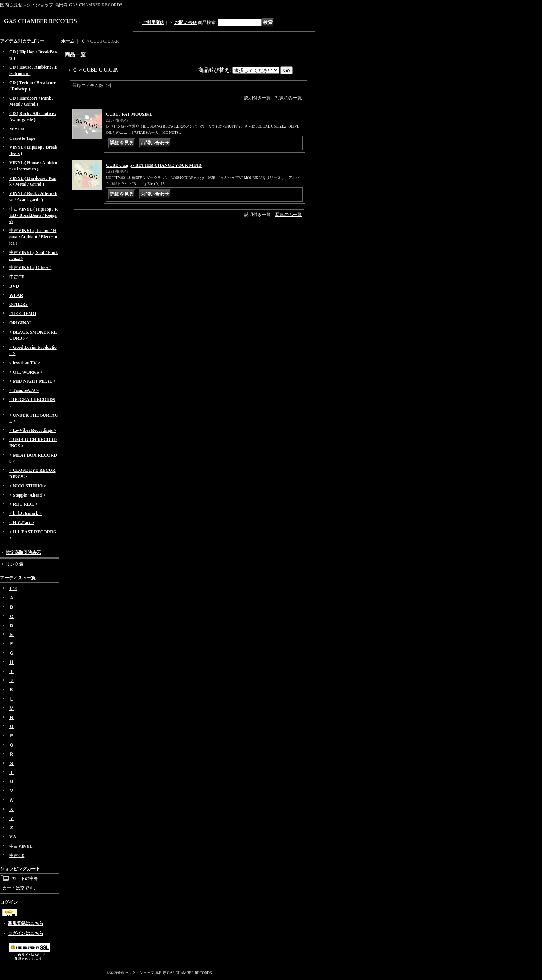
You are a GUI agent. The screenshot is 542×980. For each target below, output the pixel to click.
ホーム (68, 41)
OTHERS (19, 304)
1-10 (13, 589)
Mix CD (17, 129)
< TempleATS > (24, 390)
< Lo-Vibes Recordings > (33, 430)
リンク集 (14, 564)
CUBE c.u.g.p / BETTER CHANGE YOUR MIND (154, 165)
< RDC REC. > (24, 504)
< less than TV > (25, 363)
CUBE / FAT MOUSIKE (129, 114)
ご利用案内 (153, 23)
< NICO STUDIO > (28, 486)
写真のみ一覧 (289, 98)
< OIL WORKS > (26, 372)
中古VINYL (21, 846)
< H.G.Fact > (22, 523)
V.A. (13, 837)
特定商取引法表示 (23, 553)
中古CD (17, 277)
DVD (14, 286)
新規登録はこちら (26, 923)
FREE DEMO (23, 314)
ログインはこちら (26, 933)
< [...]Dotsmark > (26, 513)
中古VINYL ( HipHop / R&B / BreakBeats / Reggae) (34, 215)
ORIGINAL (21, 323)
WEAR (16, 295)
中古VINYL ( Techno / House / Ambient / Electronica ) (33, 237)
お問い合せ (186, 23)
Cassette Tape (22, 138)
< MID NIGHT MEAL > (32, 381)
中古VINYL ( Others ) (30, 268)
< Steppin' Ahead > (27, 495)
